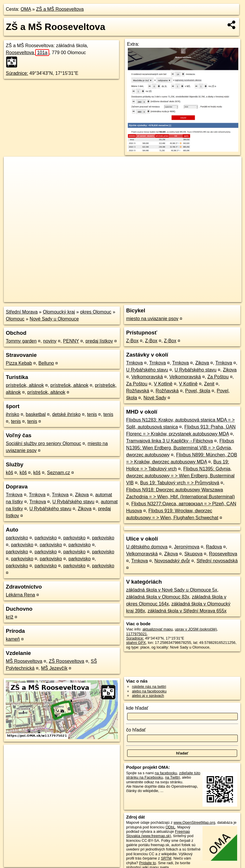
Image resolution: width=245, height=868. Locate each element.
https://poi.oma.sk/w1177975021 (215, 298)
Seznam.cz (58, 473)
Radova (214, 547)
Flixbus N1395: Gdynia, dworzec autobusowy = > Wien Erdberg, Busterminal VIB (180, 476)
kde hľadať (137, 708)
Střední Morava (22, 312)
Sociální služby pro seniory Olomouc (44, 443)
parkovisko (17, 538)
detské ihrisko (66, 414)
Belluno (46, 363)
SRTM (166, 858)
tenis (92, 414)
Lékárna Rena (21, 595)
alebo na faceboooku (149, 691)
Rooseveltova (27, 53)
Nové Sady (155, 398)
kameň (13, 639)
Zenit (209, 384)
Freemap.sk (171, 298)
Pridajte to (148, 863)
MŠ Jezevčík (54, 668)
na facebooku (166, 773)
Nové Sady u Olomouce (54, 319)
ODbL (170, 827)
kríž (10, 617)
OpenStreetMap (141, 298)
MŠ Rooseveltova (24, 661)
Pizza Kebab (19, 363)
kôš (9, 473)
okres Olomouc (96, 312)
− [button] (14, 176)
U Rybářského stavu (73, 502)
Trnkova (14, 495)
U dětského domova (147, 547)
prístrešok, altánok (25, 385)
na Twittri (172, 777)
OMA (26, 9)
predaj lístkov (99, 341)
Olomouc (15, 319)
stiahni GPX (136, 643)
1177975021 (136, 634)
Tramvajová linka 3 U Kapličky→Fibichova (169, 441)
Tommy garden (21, 341)
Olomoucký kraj (59, 312)
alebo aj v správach (148, 696)
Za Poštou (218, 377)
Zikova (82, 495)
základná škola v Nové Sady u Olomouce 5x (172, 590)
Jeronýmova (187, 547)
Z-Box (132, 341)
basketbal (36, 414)
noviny (50, 341)
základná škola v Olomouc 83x (158, 597)
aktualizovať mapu (157, 629)
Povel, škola (198, 391)
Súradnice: (17, 73)
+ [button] (14, 166)
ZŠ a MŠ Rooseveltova (60, 9)
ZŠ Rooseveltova (67, 661)
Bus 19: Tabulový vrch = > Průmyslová (180, 483)
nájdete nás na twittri (149, 687)
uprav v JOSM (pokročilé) (196, 629)
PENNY (71, 341)
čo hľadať (136, 730)
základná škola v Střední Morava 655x (187, 611)
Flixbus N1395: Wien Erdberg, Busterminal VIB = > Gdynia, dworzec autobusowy (180, 448)
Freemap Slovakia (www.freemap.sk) (158, 834)
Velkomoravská (147, 377)
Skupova (193, 554)
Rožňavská (137, 391)
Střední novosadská (217, 561)
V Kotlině (163, 384)
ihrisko (13, 414)
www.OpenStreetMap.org (194, 822)
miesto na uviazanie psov (152, 319)
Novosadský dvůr (172, 561)
